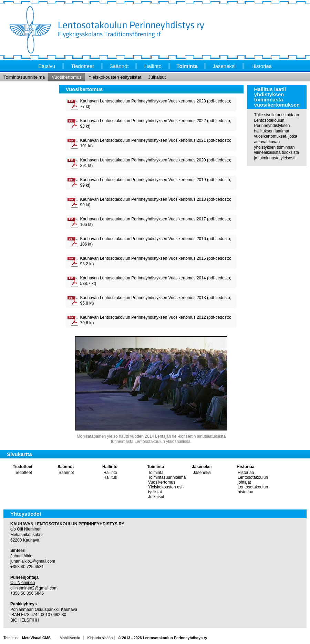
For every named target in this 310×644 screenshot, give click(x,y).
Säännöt (66, 467)
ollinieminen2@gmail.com (34, 588)
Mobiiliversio (70, 638)
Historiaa (245, 467)
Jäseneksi (202, 467)
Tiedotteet (23, 467)
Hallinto (110, 467)
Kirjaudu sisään (100, 638)
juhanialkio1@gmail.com (33, 561)
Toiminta (156, 467)
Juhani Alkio (21, 556)
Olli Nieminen (23, 583)
